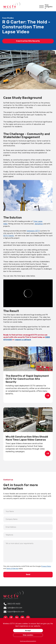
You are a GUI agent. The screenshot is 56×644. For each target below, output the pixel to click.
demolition (39, 224)
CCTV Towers (9, 236)
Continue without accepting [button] (28, 641)
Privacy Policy (46, 566)
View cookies (28, 635)
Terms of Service (12, 568)
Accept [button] (28, 631)
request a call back (23, 340)
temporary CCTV (33, 231)
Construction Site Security (28, 41)
